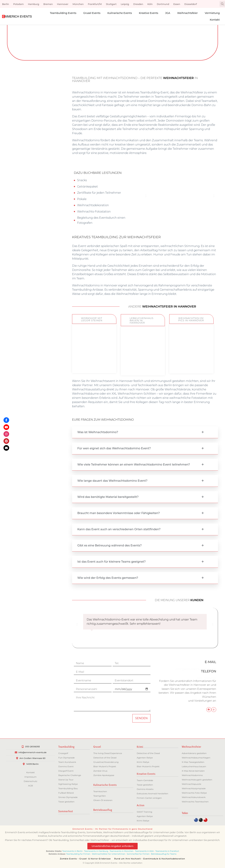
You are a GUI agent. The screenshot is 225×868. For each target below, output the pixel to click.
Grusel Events (92, 13)
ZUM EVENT (94, 362)
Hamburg (34, 4)
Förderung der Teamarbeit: (15, 98)
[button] (222, 4)
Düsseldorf (191, 4)
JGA (168, 13)
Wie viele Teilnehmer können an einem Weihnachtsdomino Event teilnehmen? (134, 465)
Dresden (138, 4)
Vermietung (212, 13)
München (78, 4)
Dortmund (163, 4)
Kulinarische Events (120, 13)
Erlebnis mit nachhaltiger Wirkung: (13, 166)
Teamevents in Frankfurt (167, 851)
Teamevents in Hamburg (96, 851)
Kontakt (215, 20)
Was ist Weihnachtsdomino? (98, 432)
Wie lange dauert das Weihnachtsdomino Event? (112, 481)
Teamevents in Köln (144, 851)
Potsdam (18, 4)
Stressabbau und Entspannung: (16, 131)
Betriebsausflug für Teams (164, 854)
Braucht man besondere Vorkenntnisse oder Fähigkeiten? (119, 513)
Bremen (48, 4)
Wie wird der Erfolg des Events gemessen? (108, 578)
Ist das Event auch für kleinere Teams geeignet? (112, 562)
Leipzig (125, 4)
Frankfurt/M (95, 4)
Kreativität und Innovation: (15, 109)
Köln (150, 4)
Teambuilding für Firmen (78, 854)
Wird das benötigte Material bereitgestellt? (108, 497)
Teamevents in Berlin (73, 851)
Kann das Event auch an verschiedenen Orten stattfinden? (119, 529)
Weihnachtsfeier (187, 13)
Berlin (6, 4)
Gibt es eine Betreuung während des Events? (110, 545)
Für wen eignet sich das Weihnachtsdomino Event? (114, 448)
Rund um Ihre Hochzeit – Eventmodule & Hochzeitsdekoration (150, 859)
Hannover (63, 4)
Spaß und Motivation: (11, 120)
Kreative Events (149, 13)
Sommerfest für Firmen (138, 854)
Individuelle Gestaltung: (12, 142)
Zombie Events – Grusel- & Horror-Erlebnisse (85, 859)
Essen (177, 4)
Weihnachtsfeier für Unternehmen (109, 854)
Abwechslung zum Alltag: (14, 192)
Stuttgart (111, 4)
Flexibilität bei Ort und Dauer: (14, 203)
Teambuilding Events (63, 13)
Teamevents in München (122, 851)
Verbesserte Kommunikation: (15, 153)
